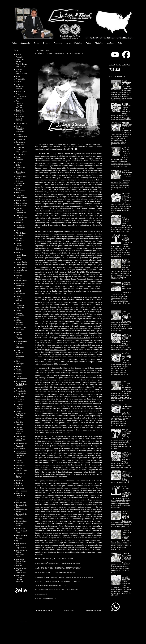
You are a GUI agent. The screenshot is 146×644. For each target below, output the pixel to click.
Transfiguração (21, 543)
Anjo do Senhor (21, 74)
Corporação (25, 43)
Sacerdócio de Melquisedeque (21, 452)
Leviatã (19, 291)
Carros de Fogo (21, 123)
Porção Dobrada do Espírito (22, 385)
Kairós (18, 288)
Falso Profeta (21, 228)
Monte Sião (20, 330)
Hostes (18, 273)
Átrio (18, 101)
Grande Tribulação (20, 249)
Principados (20, 399)
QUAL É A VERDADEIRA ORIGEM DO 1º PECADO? (55, 573)
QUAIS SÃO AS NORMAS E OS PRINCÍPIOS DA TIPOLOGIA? (126, 288)
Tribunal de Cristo (20, 556)
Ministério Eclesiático (20, 324)
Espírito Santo (21, 206)
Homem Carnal (21, 255)
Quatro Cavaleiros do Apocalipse (21, 413)
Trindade (19, 566)
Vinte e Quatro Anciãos (21, 576)
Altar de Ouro (21, 67)
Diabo (18, 165)
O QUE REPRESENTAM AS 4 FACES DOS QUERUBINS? (127, 85)
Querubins (20, 422)
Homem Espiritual (19, 259)
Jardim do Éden (22, 281)
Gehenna (19, 238)
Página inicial (69, 610)
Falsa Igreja (20, 225)
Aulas (14, 43)
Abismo (19, 54)
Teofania (19, 538)
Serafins (19, 483)
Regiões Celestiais (19, 428)
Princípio (19, 402)
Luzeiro (19, 310)
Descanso (20, 162)
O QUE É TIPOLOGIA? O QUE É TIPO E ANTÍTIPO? (126, 108)
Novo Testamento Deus (20, 357)
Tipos (18, 541)
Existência (20, 223)
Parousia (19, 374)
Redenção (20, 425)
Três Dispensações (21, 547)
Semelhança (20, 473)
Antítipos (19, 89)
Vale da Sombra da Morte (22, 569)
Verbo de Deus (21, 573)
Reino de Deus (21, 436)
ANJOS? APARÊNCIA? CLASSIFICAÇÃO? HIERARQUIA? (58, 563)
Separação (20, 481)
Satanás (19, 468)
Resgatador (20, 446)
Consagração (21, 142)
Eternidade (20, 220)
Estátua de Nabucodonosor (22, 216)
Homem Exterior (22, 262)
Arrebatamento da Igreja (21, 97)
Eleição (19, 193)
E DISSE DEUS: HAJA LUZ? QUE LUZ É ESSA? (127, 474)
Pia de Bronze (21, 381)
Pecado (19, 376)
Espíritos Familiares (20, 209)
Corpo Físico (20, 154)
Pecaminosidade (22, 379)
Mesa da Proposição (20, 314)
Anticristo (19, 82)
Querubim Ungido (20, 419)
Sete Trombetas (22, 491)
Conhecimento (21, 140)
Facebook (58, 43)
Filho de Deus (21, 233)
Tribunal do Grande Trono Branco (21, 561)
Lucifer (18, 296)
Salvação (19, 460)
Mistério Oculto (21, 327)
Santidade (20, 463)
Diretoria (47, 43)
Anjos (18, 76)
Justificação (20, 286)
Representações (22, 443)
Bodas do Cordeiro (19, 120)
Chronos (19, 134)
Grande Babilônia (19, 244)
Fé (17, 230)
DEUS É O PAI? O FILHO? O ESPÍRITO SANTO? (125, 220)
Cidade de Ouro (22, 137)
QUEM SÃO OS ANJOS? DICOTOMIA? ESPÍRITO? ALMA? (58, 568)
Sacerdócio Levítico (20, 457)
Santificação (20, 465)
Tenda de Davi (21, 528)
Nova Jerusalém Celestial (22, 342)
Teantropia (20, 519)
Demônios (20, 160)
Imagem (19, 275)
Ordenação (20, 364)
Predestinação (21, 391)
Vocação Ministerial (20, 581)
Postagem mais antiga (93, 610)
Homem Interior (21, 265)
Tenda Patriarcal (22, 535)
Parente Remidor (19, 370)
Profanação (20, 404)
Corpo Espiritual (22, 152)
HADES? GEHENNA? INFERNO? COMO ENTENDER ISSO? (59, 582)
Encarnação (20, 195)
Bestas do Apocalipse (20, 116)
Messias (19, 318)
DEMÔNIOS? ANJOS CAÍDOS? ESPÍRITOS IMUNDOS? (57, 590)
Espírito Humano (22, 198)
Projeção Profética (19, 408)
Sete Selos (20, 486)
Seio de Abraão (21, 471)
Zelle (120, 43)
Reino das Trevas (20, 433)
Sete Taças (20, 488)
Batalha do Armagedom (20, 111)
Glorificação (20, 241)
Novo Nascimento (20, 347)
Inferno (18, 278)
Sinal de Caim (21, 503)
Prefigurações (21, 394)
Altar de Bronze (21, 64)
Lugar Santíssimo (20, 304)
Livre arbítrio (20, 294)
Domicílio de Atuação (20, 185)
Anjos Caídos (21, 79)
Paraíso (19, 366)
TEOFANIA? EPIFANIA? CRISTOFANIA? (51, 586)
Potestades (20, 389)
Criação (19, 157)
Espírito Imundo (22, 201)
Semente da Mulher (20, 477)
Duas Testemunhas (21, 189)
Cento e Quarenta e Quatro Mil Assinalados (20, 129)
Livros (68, 43)
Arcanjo (19, 94)
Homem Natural (22, 267)
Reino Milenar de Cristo (21, 440)
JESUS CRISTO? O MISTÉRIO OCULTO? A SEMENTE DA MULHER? (127, 240)
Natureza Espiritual (19, 333)
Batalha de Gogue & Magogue (20, 106)
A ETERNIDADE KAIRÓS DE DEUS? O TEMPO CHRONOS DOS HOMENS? (65, 578)
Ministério (78, 43)
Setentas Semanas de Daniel (20, 495)
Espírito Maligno (22, 203)
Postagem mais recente (44, 610)
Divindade (20, 181)
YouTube (110, 43)
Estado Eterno (21, 213)
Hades (18, 252)
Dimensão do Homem (21, 173)
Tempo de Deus (22, 521)
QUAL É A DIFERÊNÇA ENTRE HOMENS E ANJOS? (126, 264)
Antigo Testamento (20, 85)
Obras (18, 361)
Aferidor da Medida (20, 61)
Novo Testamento (20, 351)
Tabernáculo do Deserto (21, 515)
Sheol (18, 500)
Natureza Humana (19, 338)
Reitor (88, 43)
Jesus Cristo (20, 283)
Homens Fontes (22, 270)
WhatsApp (99, 43)
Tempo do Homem (20, 525)
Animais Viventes (19, 70)
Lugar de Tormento (19, 300)
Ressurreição (21, 449)
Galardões (20, 236)
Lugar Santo (20, 308)
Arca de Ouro (21, 91)
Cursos (37, 43)
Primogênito (20, 396)
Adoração (19, 57)
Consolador (20, 145)
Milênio (19, 320)
